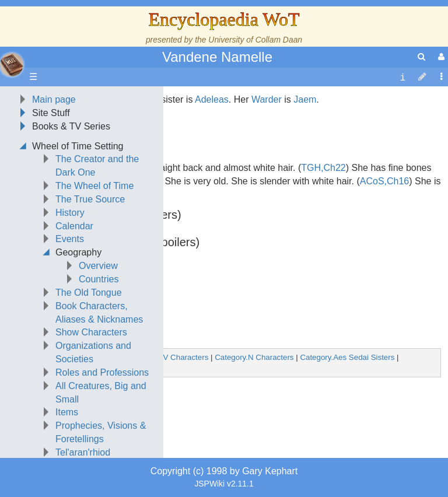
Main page (54, 99)
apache (12, 65)
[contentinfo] (402, 77)
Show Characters (91, 332)
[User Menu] (440, 57)
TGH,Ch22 (323, 168)
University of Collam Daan (255, 40)
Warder (267, 99)
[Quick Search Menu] (421, 57)
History (70, 213)
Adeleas (212, 99)
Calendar (74, 226)
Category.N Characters (254, 357)
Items (67, 412)
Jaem (305, 99)
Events (70, 239)
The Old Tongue (89, 293)
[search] (421, 57)
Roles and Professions (102, 372)
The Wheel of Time (94, 186)
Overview (98, 266)
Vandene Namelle (217, 57)
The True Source (90, 199)
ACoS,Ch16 (385, 181)
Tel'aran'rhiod (83, 452)
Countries (99, 279)
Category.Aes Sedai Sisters (347, 357)
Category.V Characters (169, 357)
